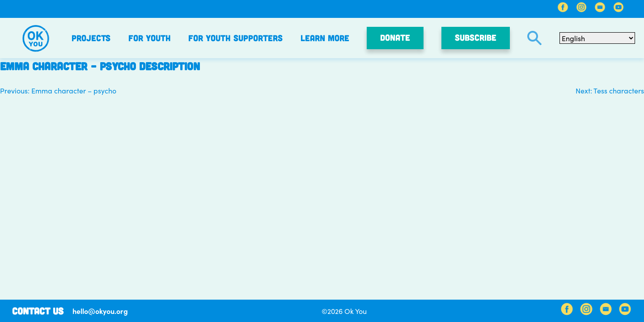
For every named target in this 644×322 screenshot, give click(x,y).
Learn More (325, 38)
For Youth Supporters (235, 38)
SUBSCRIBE (476, 37)
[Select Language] (597, 38)
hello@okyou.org (100, 311)
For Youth (150, 38)
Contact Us (38, 311)
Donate (395, 37)
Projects (91, 38)
